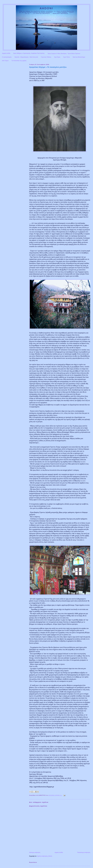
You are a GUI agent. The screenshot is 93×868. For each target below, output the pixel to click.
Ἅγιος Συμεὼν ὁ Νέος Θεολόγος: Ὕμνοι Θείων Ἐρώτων (64, 53)
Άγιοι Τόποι (66, 57)
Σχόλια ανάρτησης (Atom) (45, 856)
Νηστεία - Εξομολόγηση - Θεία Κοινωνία (26, 57)
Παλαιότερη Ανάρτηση (84, 852)
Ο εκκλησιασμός (7, 57)
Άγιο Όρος (57, 57)
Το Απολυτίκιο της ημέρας (19, 61)
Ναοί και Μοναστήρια (79, 57)
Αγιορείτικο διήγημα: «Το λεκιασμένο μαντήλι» (48, 67)
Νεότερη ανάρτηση (35, 852)
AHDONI (46, 8)
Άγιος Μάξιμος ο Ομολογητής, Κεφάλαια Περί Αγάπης (29, 53)
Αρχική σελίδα (6, 53)
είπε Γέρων (5, 61)
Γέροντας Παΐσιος (46, 57)
